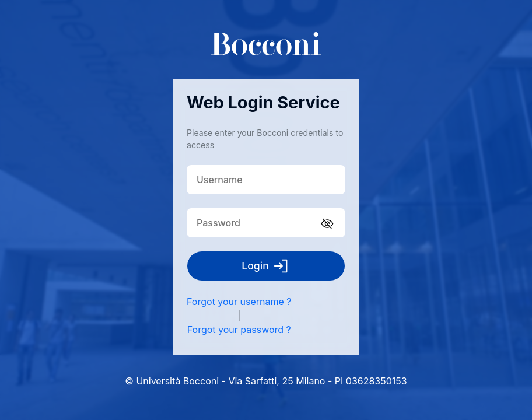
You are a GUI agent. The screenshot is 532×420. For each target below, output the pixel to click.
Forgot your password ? (239, 330)
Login (266, 266)
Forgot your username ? (239, 302)
